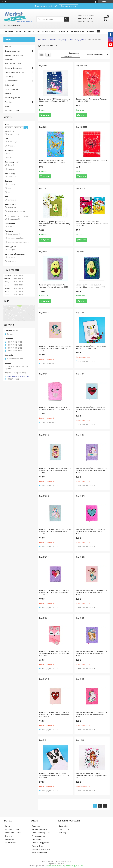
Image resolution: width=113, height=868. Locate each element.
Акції (19, 31)
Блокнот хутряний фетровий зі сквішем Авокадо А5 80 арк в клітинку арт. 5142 (55, 224)
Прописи (8, 93)
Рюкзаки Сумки (38, 846)
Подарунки (9, 59)
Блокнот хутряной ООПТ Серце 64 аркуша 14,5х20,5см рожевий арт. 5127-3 (90, 531)
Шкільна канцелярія (12, 51)
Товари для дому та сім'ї (14, 72)
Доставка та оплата (46, 31)
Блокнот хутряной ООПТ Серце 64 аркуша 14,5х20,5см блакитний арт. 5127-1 (90, 409)
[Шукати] (66, 19)
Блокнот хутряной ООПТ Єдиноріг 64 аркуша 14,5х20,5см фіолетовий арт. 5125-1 (91, 470)
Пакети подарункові (12, 98)
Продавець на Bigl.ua (56, 864)
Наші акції (63, 833)
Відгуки (91, 31)
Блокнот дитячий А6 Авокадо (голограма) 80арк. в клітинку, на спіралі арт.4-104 (92, 224)
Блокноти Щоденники (77, 40)
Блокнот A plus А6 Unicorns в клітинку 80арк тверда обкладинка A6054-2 (55, 100)
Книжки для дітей (11, 89)
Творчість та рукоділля (41, 843)
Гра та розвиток (11, 81)
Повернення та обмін (13, 833)
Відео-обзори (77, 31)
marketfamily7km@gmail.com (18, 376)
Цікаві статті (64, 829)
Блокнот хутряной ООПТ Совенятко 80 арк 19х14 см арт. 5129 (91, 347)
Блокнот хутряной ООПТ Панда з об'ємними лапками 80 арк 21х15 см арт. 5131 (54, 775)
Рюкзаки (8, 47)
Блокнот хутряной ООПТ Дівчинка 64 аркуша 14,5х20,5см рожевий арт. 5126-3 (91, 592)
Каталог (28, 31)
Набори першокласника (14, 55)
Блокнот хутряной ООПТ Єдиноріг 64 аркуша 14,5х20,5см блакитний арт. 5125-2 (55, 531)
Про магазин (10, 839)
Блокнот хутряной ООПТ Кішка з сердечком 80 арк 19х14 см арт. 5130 (55, 408)
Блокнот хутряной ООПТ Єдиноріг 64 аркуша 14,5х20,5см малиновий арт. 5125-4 (91, 714)
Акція (7, 106)
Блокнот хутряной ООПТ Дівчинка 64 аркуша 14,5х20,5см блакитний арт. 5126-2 (55, 470)
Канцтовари (62, 40)
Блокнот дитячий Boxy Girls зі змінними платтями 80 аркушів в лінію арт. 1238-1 (91, 775)
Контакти (63, 31)
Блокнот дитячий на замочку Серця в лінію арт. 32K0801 (91, 161)
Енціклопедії (9, 85)
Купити (46, 115)
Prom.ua (68, 862)
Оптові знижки (10, 843)
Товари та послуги (49, 40)
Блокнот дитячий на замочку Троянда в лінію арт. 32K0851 (91, 100)
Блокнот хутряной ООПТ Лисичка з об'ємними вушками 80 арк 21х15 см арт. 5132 (54, 653)
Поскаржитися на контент (55, 866)
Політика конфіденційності (74, 866)
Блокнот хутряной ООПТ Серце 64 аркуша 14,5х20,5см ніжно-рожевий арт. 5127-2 (54, 714)
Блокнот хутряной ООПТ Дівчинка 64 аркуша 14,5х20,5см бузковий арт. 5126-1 (91, 653)
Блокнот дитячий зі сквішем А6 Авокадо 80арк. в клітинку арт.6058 (54, 286)
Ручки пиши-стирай (39, 853)
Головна (9, 31)
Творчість (9, 102)
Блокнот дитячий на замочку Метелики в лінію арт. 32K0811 (52, 161)
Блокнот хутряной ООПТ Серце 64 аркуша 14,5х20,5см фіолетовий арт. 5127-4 (54, 592)
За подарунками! (68, 6)
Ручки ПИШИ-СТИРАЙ (13, 64)
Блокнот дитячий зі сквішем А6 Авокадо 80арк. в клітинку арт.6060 (90, 286)
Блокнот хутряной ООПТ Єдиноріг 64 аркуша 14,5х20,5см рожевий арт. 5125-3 (55, 348)
